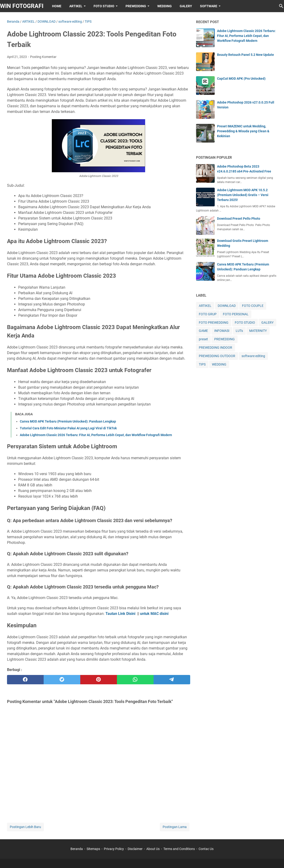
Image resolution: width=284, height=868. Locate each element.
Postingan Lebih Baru (25, 827)
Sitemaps (93, 849)
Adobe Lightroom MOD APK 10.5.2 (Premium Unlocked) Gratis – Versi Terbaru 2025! (243, 195)
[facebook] (25, 680)
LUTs (239, 331)
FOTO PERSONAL (236, 314)
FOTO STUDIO (104, 6)
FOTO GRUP (208, 314)
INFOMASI (222, 331)
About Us (153, 849)
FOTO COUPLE (253, 306)
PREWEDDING (136, 6)
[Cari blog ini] (281, 6)
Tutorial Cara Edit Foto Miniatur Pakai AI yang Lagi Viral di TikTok (68, 428)
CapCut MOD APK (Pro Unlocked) (241, 79)
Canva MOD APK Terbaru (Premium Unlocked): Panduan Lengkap (68, 421)
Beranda (77, 849)
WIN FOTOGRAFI (22, 6)
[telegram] (172, 680)
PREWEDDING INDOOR (216, 348)
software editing (253, 356)
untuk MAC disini (154, 614)
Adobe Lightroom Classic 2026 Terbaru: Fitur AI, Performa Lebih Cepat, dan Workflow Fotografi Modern (96, 435)
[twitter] (62, 680)
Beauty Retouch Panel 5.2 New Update (245, 55)
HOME (57, 6)
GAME (203, 331)
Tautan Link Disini (120, 614)
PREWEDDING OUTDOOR (217, 356)
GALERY (186, 6)
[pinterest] (99, 680)
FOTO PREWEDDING (214, 323)
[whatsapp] (135, 680)
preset (203, 339)
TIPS (202, 364)
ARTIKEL (76, 6)
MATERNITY (258, 331)
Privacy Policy (114, 849)
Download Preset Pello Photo (239, 219)
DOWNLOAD (227, 306)
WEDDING (165, 6)
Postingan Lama (175, 827)
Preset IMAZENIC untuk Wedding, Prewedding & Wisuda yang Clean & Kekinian (243, 131)
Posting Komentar (43, 57)
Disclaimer (135, 849)
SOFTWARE (209, 6)
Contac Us (206, 849)
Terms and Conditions (179, 849)
